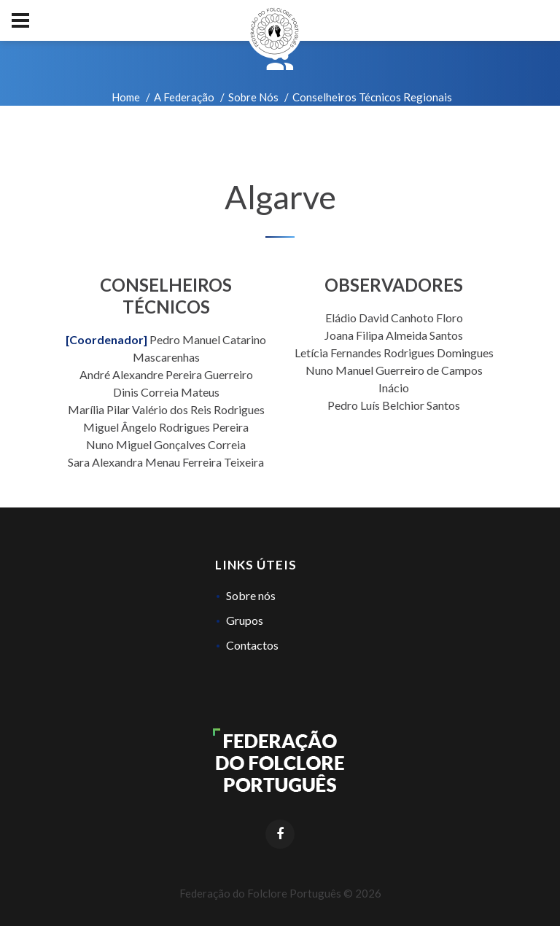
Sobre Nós (253, 97)
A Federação (184, 97)
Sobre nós (251, 595)
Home (126, 97)
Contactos (252, 645)
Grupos (245, 620)
